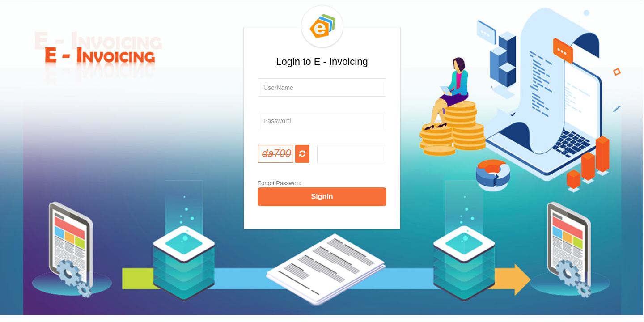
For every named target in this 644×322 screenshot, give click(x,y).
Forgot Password (280, 183)
